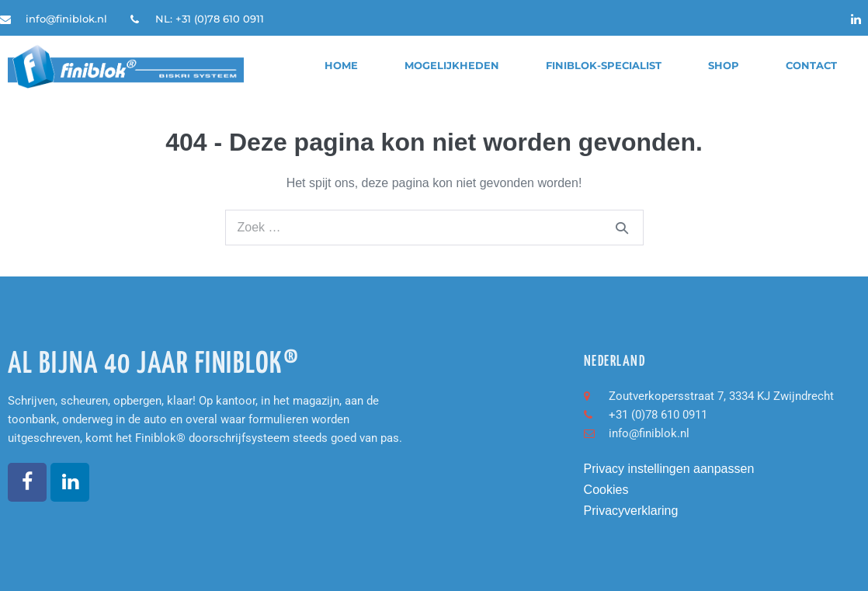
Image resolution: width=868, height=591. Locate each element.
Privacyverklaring (631, 511)
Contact (811, 66)
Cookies (606, 490)
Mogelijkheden (452, 66)
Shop (724, 66)
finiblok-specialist (604, 66)
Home (341, 66)
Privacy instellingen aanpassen (669, 469)
